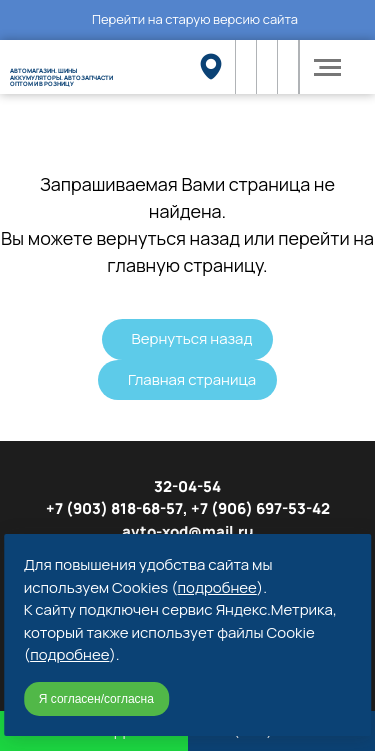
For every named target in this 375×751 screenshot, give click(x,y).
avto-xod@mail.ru (188, 531)
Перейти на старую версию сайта (195, 19)
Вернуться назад (192, 338)
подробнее (217, 587)
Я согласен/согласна (96, 699)
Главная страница (192, 379)
